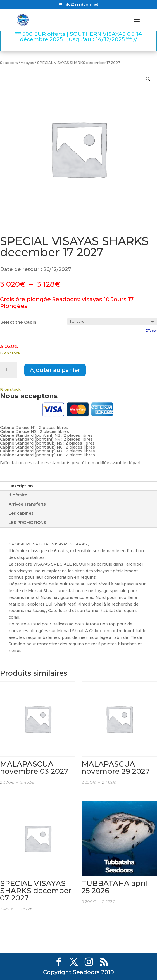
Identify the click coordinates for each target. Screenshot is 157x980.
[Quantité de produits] (8, 370)
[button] (148, 79)
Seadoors (9, 63)
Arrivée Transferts (27, 504)
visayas (28, 63)
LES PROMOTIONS (27, 523)
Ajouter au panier (55, 370)
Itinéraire (18, 495)
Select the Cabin (18, 322)
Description (21, 486)
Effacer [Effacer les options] (151, 331)
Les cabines (21, 513)
